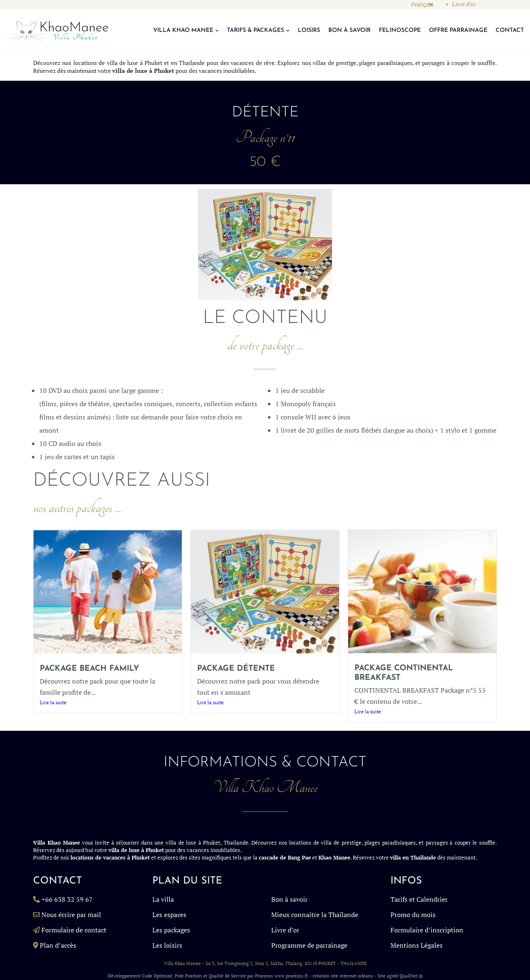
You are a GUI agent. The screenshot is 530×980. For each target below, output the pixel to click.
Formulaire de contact (74, 930)
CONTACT (510, 30)
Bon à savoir (289, 899)
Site (382, 976)
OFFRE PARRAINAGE (458, 30)
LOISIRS (309, 30)
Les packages (171, 930)
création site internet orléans (343, 976)
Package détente (236, 669)
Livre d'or (464, 4)
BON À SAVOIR (349, 30)
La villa (163, 899)
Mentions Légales (417, 945)
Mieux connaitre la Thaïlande (315, 915)
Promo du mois (413, 915)
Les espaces (169, 915)
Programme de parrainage (309, 945)
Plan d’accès (58, 945)
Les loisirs (167, 945)
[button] (217, 31)
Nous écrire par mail (71, 915)
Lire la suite (53, 702)
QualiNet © (411, 976)
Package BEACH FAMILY (89, 669)
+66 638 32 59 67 (67, 899)
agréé (393, 976)
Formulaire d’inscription (427, 930)
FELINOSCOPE (400, 30)
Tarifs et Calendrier (419, 899)
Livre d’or (285, 930)
